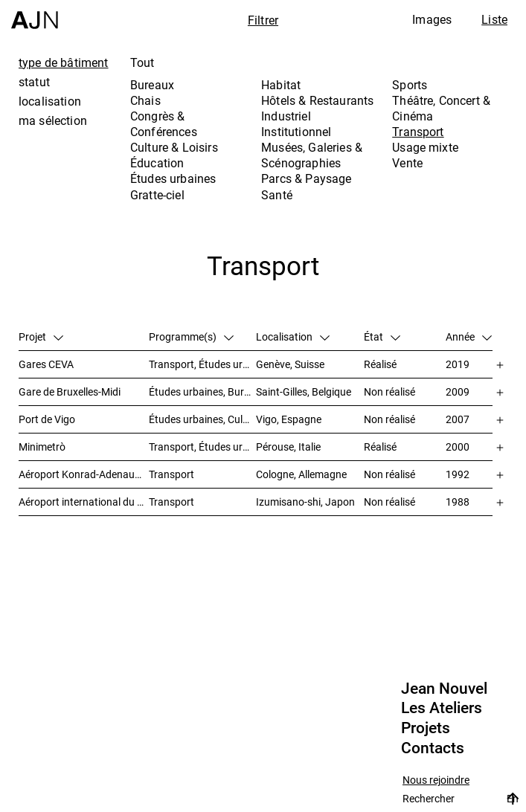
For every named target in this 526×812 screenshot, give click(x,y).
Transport (418, 132)
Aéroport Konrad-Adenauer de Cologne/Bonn (84, 474)
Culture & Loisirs (174, 147)
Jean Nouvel (444, 689)
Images (432, 19)
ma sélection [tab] (53, 120)
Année (469, 336)
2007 (458, 419)
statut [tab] (34, 82)
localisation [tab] (50, 101)
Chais (145, 100)
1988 (458, 502)
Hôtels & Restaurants (317, 100)
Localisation (293, 336)
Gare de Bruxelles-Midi (70, 391)
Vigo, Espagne (289, 419)
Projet (41, 336)
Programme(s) (191, 336)
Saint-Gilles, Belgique (304, 391)
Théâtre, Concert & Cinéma (441, 108)
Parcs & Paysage (306, 178)
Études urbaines (173, 178)
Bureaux (152, 85)
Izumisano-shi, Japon (305, 502)
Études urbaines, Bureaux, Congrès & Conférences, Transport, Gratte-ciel (203, 391)
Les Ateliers (442, 708)
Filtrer (263, 20)
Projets (426, 728)
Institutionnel (296, 132)
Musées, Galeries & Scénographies (312, 155)
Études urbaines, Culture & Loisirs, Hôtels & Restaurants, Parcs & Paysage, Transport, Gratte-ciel (203, 419)
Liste (494, 19)
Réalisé (380, 364)
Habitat (281, 85)
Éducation (157, 163)
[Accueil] (35, 14)
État (382, 336)
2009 (458, 391)
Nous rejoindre (436, 780)
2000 (458, 447)
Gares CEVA (46, 364)
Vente (407, 163)
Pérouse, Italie (288, 447)
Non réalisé (389, 391)
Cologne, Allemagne (301, 474)
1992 (458, 474)
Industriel (286, 116)
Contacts (433, 748)
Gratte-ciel (157, 195)
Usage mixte (425, 147)
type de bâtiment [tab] (64, 62)
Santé (277, 195)
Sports (410, 85)
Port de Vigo (47, 419)
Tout (142, 62)
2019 (458, 364)
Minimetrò (42, 447)
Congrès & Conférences (164, 124)
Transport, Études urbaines (203, 364)
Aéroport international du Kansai (84, 502)
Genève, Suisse (290, 364)
